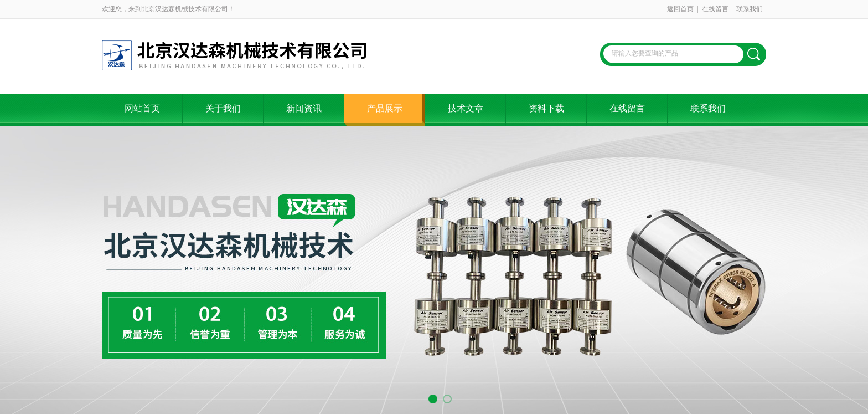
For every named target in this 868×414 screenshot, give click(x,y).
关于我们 (223, 108)
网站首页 (142, 108)
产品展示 (385, 108)
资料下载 (546, 108)
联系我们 (750, 9)
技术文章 (466, 108)
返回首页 (680, 9)
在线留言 (715, 9)
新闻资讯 (304, 108)
